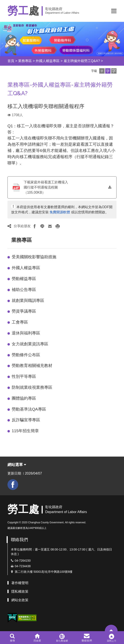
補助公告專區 (24, 290)
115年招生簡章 (25, 431)
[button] (114, 11)
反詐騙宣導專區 (26, 420)
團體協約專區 (24, 398)
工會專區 (20, 322)
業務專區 (25, 61)
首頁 (11, 61)
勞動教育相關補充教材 (32, 366)
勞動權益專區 (24, 279)
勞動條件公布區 (26, 355)
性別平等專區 (24, 376)
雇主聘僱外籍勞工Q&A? (82, 61)
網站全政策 (20, 600)
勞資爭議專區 (24, 311)
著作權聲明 (20, 583)
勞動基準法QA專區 (29, 409)
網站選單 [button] (17, 465)
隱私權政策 (20, 591)
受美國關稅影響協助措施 (34, 257)
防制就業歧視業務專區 (32, 387)
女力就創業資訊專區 (30, 344)
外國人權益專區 (48, 61)
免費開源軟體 (60, 212)
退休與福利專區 (26, 333)
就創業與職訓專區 (28, 300)
